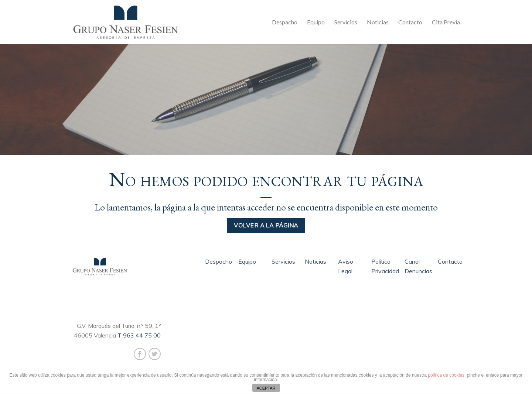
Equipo (316, 22)
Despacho (285, 22)
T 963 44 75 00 (139, 335)
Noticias (378, 22)
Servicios (346, 22)
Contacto (410, 22)
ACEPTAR (266, 388)
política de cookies (446, 375)
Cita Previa (446, 22)
